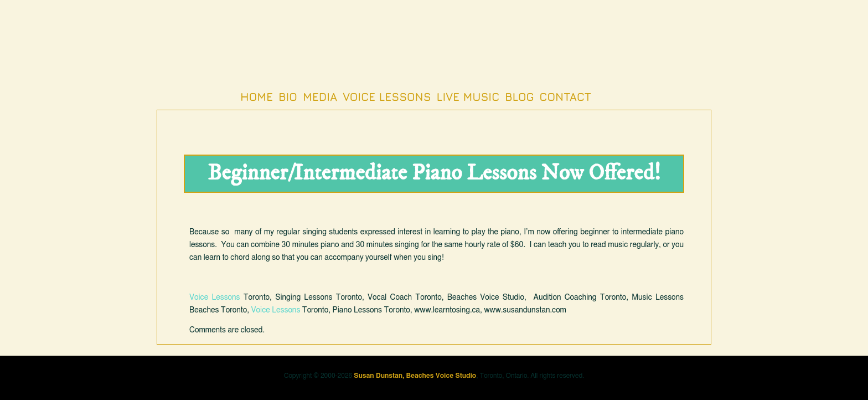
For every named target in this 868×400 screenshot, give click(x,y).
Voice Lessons (387, 97)
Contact (566, 97)
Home (257, 97)
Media (320, 97)
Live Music (468, 97)
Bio (288, 97)
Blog (519, 97)
